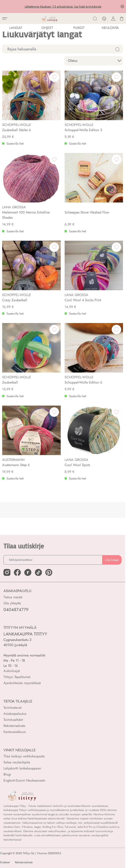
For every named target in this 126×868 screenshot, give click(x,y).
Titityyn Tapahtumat (17, 677)
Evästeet (5, 862)
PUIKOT (79, 28)
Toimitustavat (12, 708)
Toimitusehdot (13, 720)
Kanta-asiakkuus (15, 732)
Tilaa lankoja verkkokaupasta (24, 756)
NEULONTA (110, 28)
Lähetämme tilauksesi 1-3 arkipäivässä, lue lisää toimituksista (63, 6)
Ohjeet (47, 28)
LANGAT (16, 28)
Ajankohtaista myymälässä (22, 683)
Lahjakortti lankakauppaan (22, 768)
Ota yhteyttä (12, 603)
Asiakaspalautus (15, 714)
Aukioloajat (12, 671)
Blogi (7, 774)
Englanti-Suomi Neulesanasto (24, 780)
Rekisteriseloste (14, 726)
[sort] (94, 61)
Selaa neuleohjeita (17, 762)
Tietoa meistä (13, 597)
